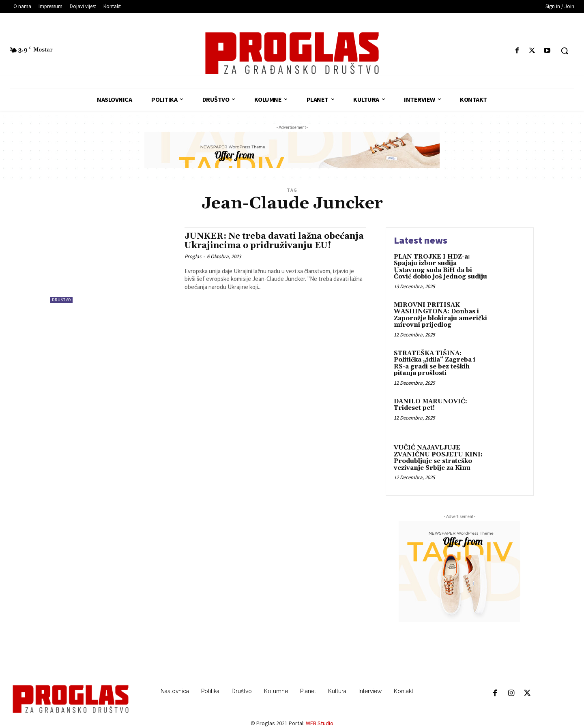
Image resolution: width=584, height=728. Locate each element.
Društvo (61, 300)
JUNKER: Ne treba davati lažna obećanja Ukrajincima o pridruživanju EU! (274, 241)
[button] (565, 51)
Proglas (193, 256)
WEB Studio (320, 723)
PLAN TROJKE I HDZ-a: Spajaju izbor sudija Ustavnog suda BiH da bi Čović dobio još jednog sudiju (440, 267)
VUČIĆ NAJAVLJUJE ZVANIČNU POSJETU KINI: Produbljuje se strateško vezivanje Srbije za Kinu (438, 458)
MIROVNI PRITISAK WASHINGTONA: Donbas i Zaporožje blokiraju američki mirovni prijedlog (440, 315)
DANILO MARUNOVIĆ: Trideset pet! (430, 405)
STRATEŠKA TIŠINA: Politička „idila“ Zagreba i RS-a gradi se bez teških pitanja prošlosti (435, 363)
